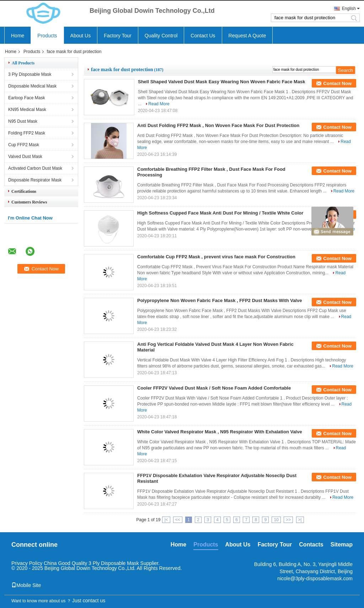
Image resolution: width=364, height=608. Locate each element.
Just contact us (89, 601)
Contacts (311, 544)
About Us (81, 36)
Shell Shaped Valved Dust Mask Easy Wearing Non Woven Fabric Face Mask (222, 82)
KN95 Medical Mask (27, 110)
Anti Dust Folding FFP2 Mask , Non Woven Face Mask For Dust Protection (218, 125)
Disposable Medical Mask (32, 86)
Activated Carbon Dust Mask (35, 168)
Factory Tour (118, 36)
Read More (159, 104)
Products (47, 36)
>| (300, 520)
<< (178, 520)
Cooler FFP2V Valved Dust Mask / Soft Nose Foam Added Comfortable (214, 388)
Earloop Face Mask (26, 98)
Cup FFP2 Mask (24, 145)
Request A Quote (247, 36)
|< (166, 520)
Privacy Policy (27, 563)
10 (276, 520)
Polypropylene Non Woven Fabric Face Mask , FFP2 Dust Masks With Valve (220, 300)
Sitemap (342, 544)
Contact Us (203, 36)
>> (288, 520)
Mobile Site (26, 585)
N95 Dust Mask (23, 121)
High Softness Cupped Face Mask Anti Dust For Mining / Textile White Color (220, 213)
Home (18, 36)
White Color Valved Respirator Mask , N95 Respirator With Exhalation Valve (220, 432)
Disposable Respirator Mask (35, 180)
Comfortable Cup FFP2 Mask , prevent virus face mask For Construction (216, 257)
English (349, 9)
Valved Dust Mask (25, 157)
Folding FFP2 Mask (27, 133)
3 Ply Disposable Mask (30, 74)
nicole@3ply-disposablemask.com (315, 578)
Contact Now (338, 83)
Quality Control (161, 36)
